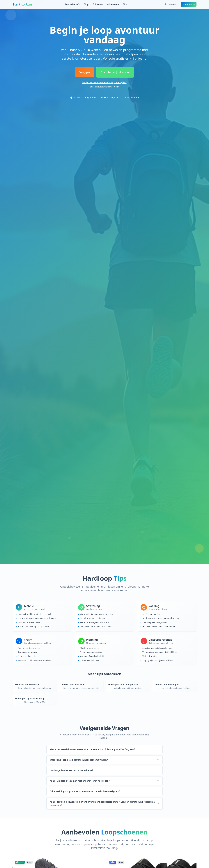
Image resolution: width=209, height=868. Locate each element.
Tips (126, 4)
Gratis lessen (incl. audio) (115, 72)
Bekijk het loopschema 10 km (104, 87)
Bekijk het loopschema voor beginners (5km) (104, 82)
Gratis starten (189, 4)
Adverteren (113, 4)
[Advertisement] (104, 17)
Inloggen (171, 4)
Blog (86, 4)
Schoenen (98, 4)
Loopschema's (72, 4)
